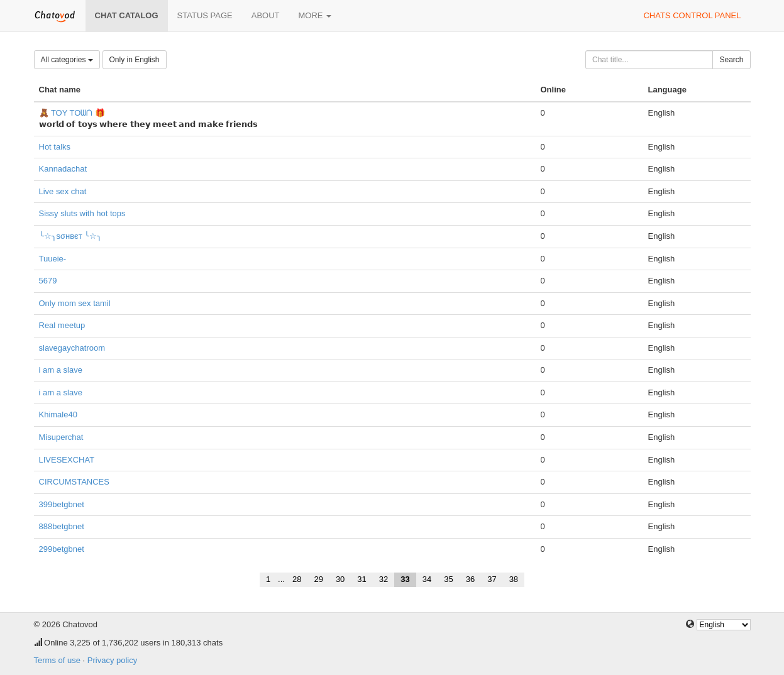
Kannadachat (63, 169)
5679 (48, 281)
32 (384, 579)
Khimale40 (58, 414)
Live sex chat (63, 191)
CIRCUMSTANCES (74, 482)
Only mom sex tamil (75, 303)
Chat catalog (127, 15)
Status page (205, 15)
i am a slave (61, 370)
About (266, 15)
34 (427, 579)
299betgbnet (62, 549)
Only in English (135, 60)
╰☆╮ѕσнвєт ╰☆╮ (71, 236)
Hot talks (55, 147)
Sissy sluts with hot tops (82, 213)
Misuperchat (61, 437)
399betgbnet (62, 504)
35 (448, 579)
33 (405, 579)
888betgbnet (62, 526)
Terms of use (57, 660)
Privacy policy (112, 660)
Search (731, 60)
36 (470, 579)
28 (297, 579)
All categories (67, 60)
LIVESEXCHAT (67, 460)
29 (318, 579)
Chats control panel (692, 15)
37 (492, 579)
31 (362, 579)
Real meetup (62, 325)
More (315, 15)
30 (340, 579)
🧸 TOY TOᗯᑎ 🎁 (72, 113)
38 (514, 579)
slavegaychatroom (72, 348)
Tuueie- (53, 259)
